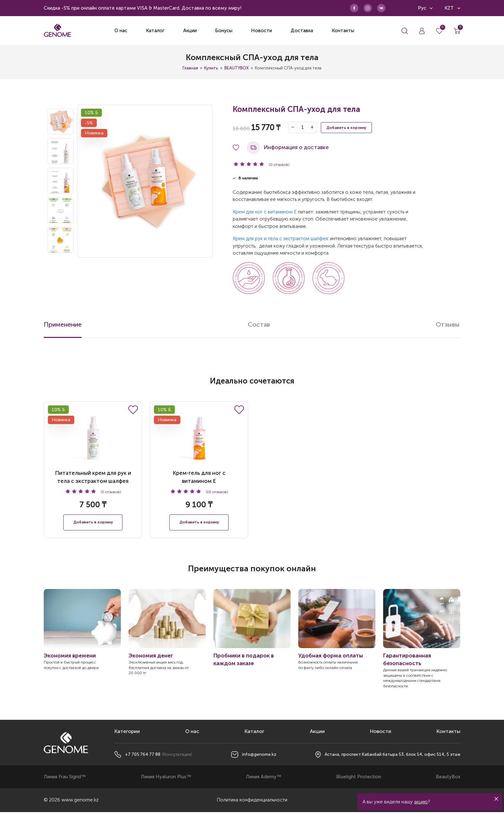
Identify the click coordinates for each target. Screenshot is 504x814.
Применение (63, 325)
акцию (421, 802)
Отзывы (448, 325)
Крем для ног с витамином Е (265, 212)
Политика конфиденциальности (252, 802)
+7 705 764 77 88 (143, 756)
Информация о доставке (288, 148)
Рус (425, 8)
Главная (190, 68)
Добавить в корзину (346, 128)
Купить (211, 68)
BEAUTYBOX (237, 68)
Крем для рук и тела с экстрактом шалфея (280, 239)
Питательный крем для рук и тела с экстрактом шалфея (93, 447)
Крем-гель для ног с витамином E (199, 447)
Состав (259, 325)
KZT (452, 8)
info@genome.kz (259, 756)
